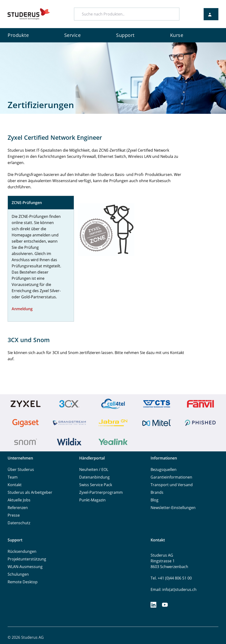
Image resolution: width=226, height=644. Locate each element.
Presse (14, 515)
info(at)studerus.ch (179, 589)
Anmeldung (22, 309)
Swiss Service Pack (96, 485)
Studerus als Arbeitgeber (30, 492)
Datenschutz (19, 523)
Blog (155, 500)
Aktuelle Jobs (19, 500)
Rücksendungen (22, 551)
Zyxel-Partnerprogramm (101, 492)
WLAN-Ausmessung (25, 567)
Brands (157, 492)
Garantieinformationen (171, 477)
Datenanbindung (94, 477)
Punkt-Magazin (92, 500)
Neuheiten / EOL (94, 469)
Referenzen (18, 508)
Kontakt (15, 485)
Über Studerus (21, 469)
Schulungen (18, 574)
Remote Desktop (23, 582)
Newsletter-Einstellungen (173, 508)
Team (13, 477)
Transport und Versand (172, 485)
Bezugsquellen (164, 469)
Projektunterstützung (27, 559)
